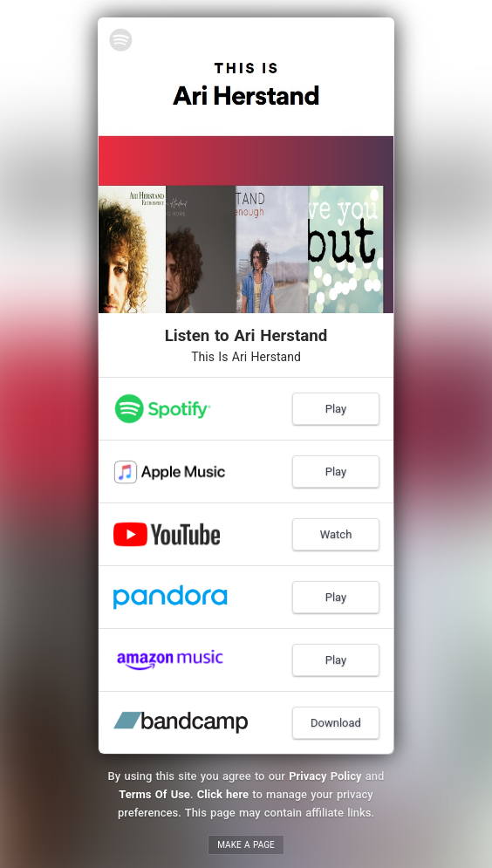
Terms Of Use (154, 794)
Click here (223, 794)
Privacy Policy (325, 776)
